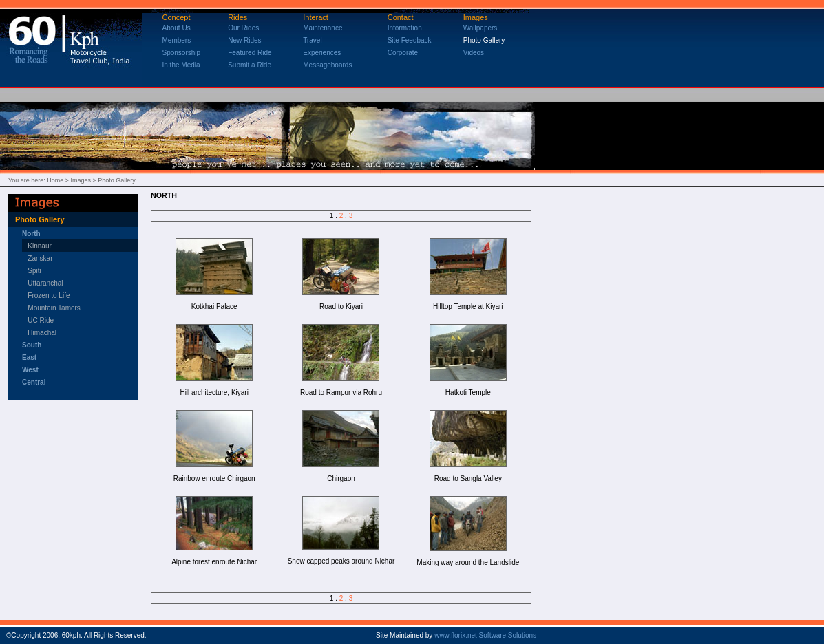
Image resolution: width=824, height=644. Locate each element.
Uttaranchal (45, 283)
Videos (474, 53)
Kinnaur (39, 246)
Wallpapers (480, 28)
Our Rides (243, 28)
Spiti (34, 271)
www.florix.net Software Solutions (485, 635)
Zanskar (40, 258)
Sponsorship (182, 53)
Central (34, 382)
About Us (177, 28)
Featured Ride (250, 53)
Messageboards (327, 65)
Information (405, 28)
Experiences (322, 53)
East (29, 357)
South (32, 345)
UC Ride (38, 320)
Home (55, 180)
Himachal (39, 333)
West (30, 370)
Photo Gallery (484, 40)
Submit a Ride (250, 65)
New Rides (244, 40)
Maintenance (323, 28)
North (31, 234)
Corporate (403, 53)
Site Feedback (410, 40)
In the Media (181, 65)
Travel (312, 40)
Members (177, 40)
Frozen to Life (49, 296)
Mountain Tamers (54, 308)
